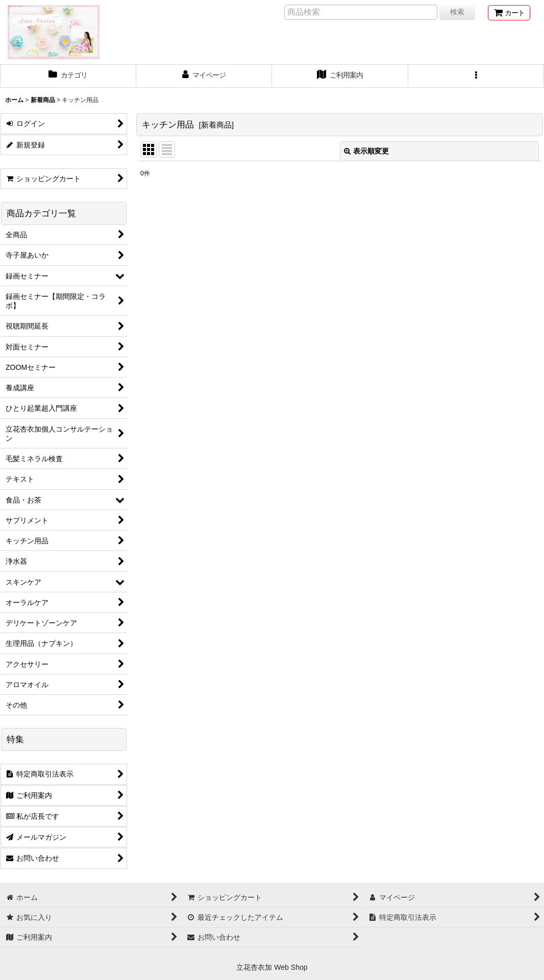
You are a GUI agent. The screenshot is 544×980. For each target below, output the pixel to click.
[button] (476, 76)
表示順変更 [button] (366, 151)
